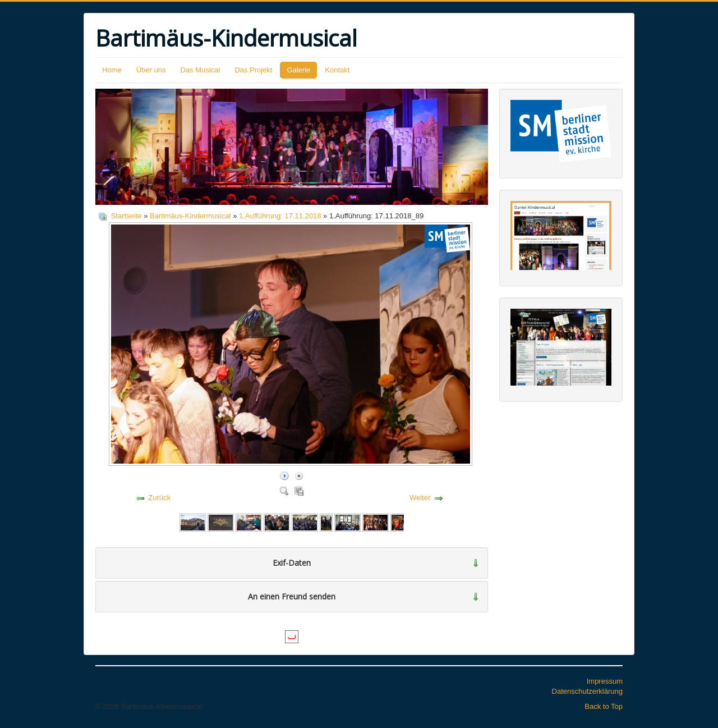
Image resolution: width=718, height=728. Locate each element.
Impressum (605, 681)
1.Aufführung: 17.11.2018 (280, 216)
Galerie (298, 70)
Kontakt (337, 70)
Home (112, 70)
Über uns (151, 70)
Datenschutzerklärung (587, 691)
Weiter (420, 498)
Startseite (126, 216)
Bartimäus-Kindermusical (190, 216)
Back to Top (604, 706)
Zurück (159, 498)
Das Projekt (253, 70)
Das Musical (200, 70)
